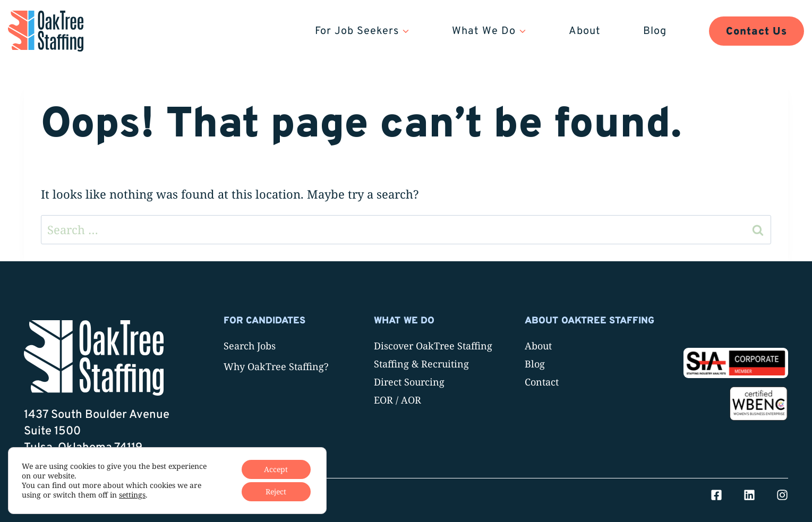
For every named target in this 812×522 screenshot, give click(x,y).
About (585, 31)
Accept (276, 469)
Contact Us (757, 32)
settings (132, 495)
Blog (655, 31)
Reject (276, 491)
